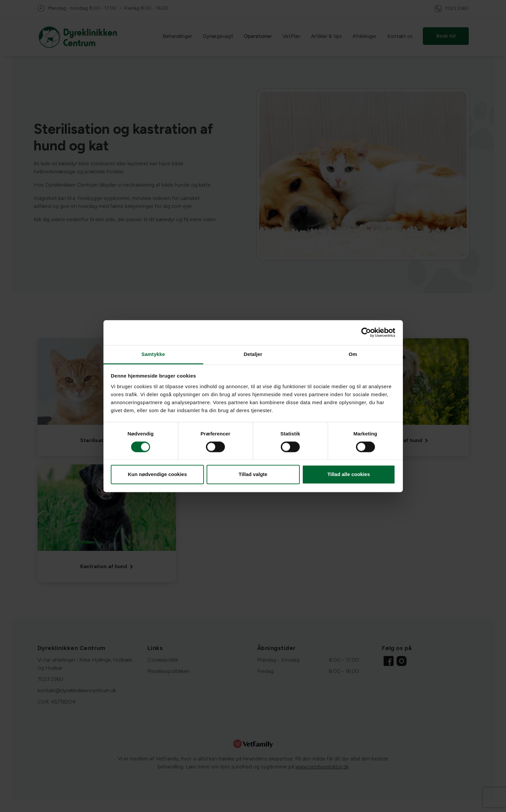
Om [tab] (353, 354)
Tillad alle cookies (349, 475)
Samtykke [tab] (153, 354)
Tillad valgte (253, 475)
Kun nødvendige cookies (157, 475)
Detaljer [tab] (253, 354)
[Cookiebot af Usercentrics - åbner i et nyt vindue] (366, 332)
